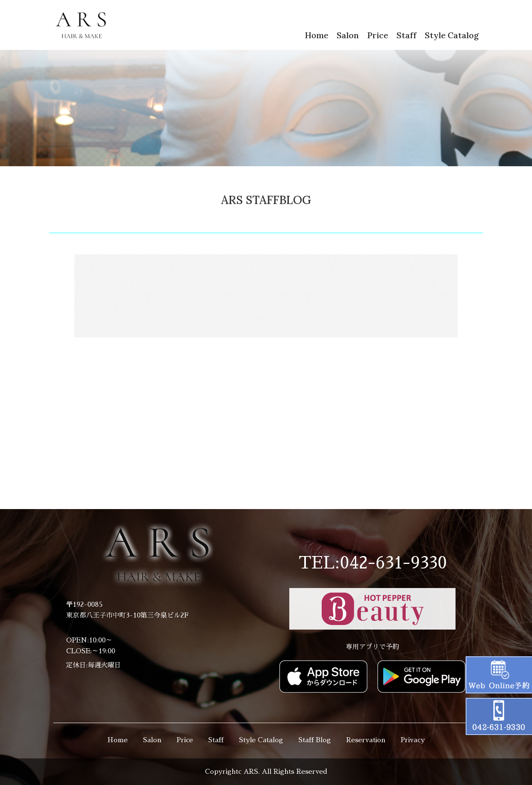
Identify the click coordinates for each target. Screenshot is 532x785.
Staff (406, 35)
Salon (348, 35)
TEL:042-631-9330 (373, 563)
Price (378, 35)
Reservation (366, 740)
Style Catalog (452, 35)
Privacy (413, 740)
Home (316, 35)
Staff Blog (315, 740)
